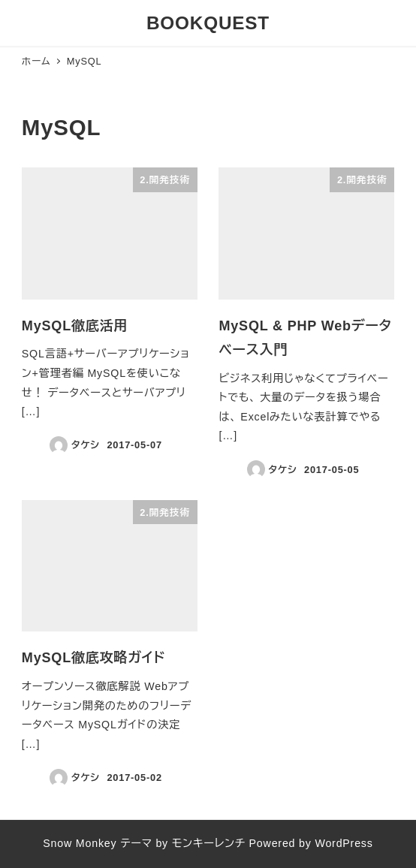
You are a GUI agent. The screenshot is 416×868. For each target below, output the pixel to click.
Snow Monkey (80, 843)
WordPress (344, 843)
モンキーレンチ (209, 843)
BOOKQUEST (208, 23)
